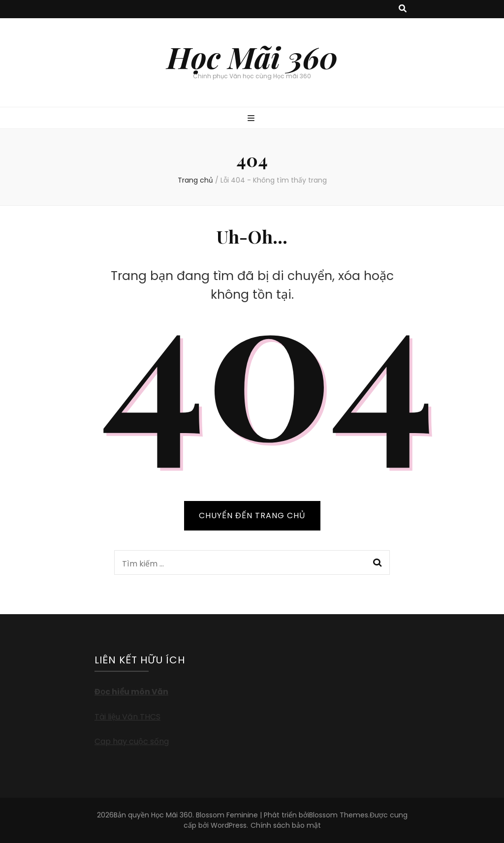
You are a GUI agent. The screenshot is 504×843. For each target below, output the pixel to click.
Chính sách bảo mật (286, 825)
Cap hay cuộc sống (132, 741)
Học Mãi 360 (252, 57)
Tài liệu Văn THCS (127, 717)
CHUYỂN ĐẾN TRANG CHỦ (252, 515)
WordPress (229, 825)
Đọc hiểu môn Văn (131, 692)
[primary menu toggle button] (252, 119)
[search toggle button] (403, 9)
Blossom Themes (339, 815)
